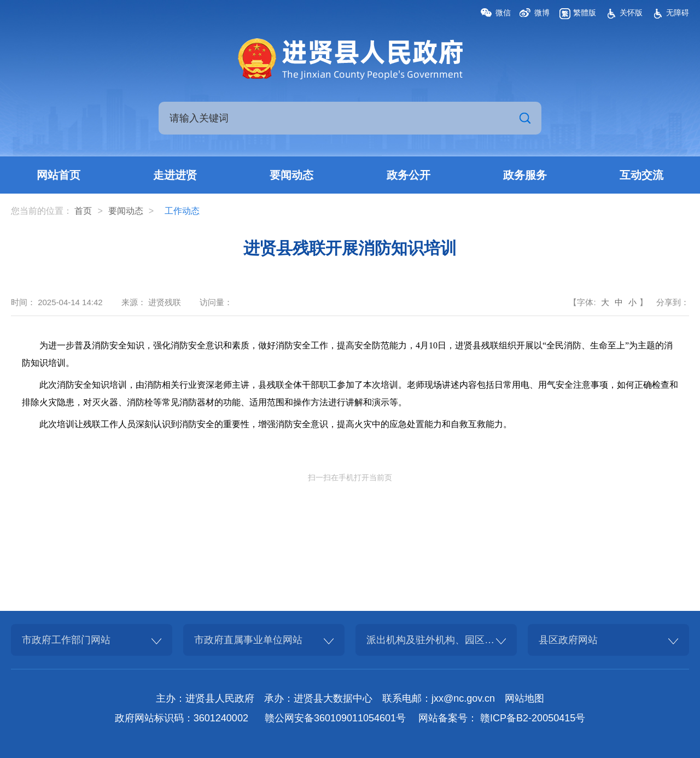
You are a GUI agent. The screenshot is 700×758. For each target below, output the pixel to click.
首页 (83, 211)
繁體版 (585, 13)
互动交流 (641, 175)
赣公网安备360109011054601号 (335, 718)
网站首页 (59, 175)
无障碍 (678, 13)
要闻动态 (291, 175)
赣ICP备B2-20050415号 (533, 718)
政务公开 (409, 175)
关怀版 (631, 13)
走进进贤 (175, 175)
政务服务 (525, 175)
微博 (542, 13)
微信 (503, 13)
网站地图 (524, 698)
